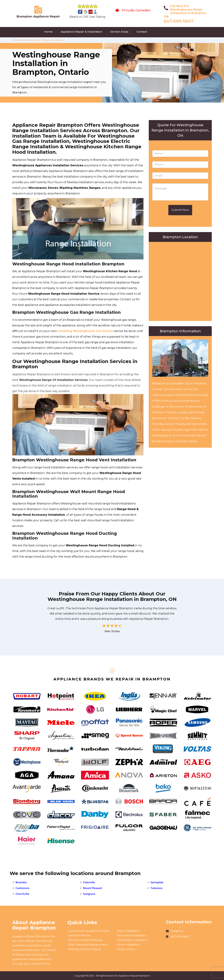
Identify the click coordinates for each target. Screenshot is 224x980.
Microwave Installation (132, 935)
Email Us (177, 931)
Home (48, 32)
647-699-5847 (179, 21)
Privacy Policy (126, 949)
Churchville (22, 894)
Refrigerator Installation (132, 940)
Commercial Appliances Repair (89, 931)
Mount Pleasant (92, 888)
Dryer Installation (128, 931)
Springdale (157, 883)
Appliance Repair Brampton (134, 976)
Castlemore (22, 888)
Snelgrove (89, 894)
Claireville (89, 883)
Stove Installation (128, 945)
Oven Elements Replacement (88, 945)
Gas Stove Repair (79, 935)
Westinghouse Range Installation (43, 40)
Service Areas (119, 32)
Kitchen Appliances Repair (86, 940)
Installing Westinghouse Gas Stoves (85, 331)
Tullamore (157, 888)
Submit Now (180, 210)
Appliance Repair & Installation (81, 32)
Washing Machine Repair (84, 949)
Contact (142, 32)
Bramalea (21, 883)
